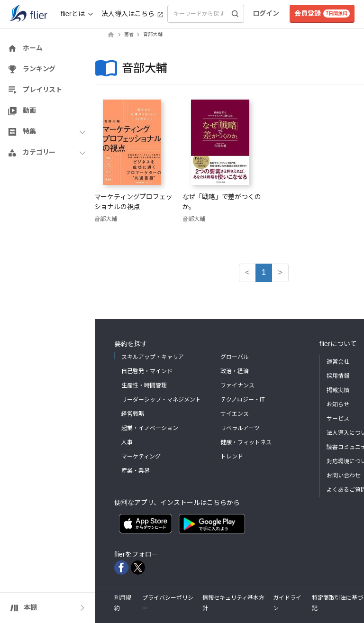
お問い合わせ (344, 476)
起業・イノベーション (150, 428)
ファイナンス (237, 385)
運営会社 (338, 362)
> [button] (280, 272)
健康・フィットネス (246, 442)
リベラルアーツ (240, 428)
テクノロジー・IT (243, 400)
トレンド (232, 457)
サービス (338, 419)
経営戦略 (133, 414)
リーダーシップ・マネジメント (161, 400)
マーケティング (141, 457)
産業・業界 (136, 471)
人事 (127, 442)
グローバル (235, 357)
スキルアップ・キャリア (153, 357)
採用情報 (338, 376)
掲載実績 (338, 390)
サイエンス (235, 414)
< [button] (247, 272)
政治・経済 (235, 371)
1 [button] (264, 272)
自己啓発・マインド (147, 371)
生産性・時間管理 (144, 385)
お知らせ (338, 404)
